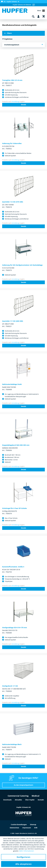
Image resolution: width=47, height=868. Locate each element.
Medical (36, 796)
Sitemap (33, 825)
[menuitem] (11, 2)
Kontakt (41, 800)
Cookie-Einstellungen (19, 825)
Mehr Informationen (27, 851)
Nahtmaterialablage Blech (12, 744)
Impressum (27, 828)
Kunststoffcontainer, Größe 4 (13, 567)
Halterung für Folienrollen (12, 143)
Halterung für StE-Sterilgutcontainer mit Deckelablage (22, 265)
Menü (41, 11)
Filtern (8, 33)
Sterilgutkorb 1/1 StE (10, 686)
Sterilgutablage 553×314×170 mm (15, 628)
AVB (36, 828)
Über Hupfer (30, 800)
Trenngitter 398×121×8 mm (12, 80)
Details (23, 105)
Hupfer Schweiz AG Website (24, 5)
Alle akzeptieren (23, 864)
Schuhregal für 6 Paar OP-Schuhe (14, 508)
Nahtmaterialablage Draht (12, 384)
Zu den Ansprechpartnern (23, 785)
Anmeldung (15, 101)
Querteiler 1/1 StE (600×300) (13, 321)
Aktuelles (18, 800)
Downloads (7, 800)
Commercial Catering (18, 796)
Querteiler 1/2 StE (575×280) (13, 202)
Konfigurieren (23, 857)
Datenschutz (14, 828)
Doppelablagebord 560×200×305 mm (16, 445)
